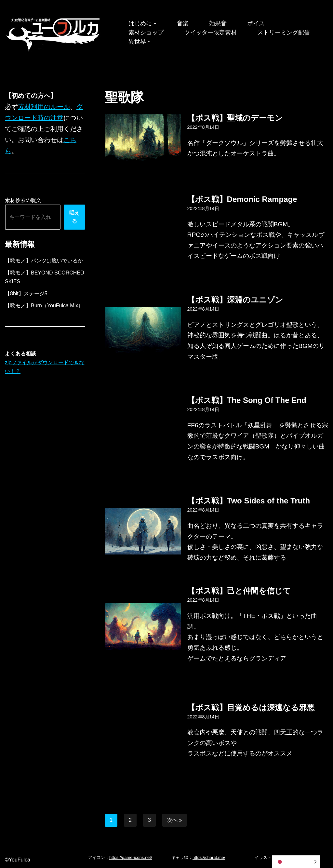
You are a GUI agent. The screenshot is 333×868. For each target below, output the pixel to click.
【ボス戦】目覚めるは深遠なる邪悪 (251, 708)
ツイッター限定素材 (210, 33)
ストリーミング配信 (284, 33)
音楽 (183, 23)
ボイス (256, 23)
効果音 (218, 23)
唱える (74, 217)
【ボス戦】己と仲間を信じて (239, 591)
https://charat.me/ (209, 857)
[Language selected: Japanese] (296, 862)
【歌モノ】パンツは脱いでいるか (44, 261)
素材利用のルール (44, 107)
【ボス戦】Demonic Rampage (242, 199)
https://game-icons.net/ (131, 857)
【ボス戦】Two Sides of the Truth (249, 501)
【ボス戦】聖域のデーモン (235, 118)
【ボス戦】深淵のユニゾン (235, 300)
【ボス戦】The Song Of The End (247, 400)
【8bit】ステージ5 (26, 294)
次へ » (174, 820)
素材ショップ (146, 33)
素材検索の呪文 (23, 200)
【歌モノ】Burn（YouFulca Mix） (44, 306)
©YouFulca (18, 860)
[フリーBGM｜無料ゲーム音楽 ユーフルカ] (54, 33)
